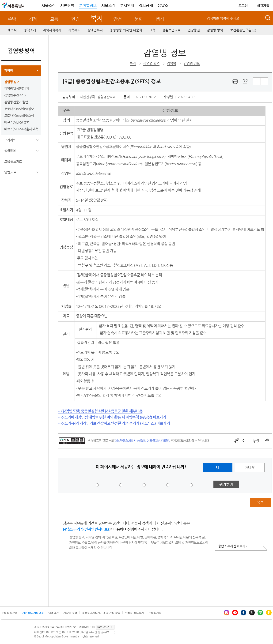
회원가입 (263, 6)
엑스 (252, 613)
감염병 (8, 71)
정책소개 (30, 30)
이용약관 (53, 613)
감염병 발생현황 (14, 88)
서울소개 (108, 6)
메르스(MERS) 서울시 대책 (21, 129)
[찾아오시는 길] (105, 627)
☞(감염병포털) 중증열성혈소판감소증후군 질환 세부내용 (100, 411)
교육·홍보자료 (13, 162)
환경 (75, 19)
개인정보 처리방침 (33, 613)
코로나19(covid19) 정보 (19, 109)
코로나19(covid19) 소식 (19, 116)
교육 (152, 30)
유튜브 (235, 613)
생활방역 (10, 151)
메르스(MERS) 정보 (17, 122)
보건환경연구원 (241, 30)
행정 (160, 19)
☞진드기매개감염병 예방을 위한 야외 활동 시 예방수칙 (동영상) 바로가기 (112, 417)
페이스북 (243, 613)
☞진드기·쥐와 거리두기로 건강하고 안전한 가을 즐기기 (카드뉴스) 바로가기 (114, 423)
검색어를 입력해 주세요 (223, 18)
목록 (260, 503)
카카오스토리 (269, 613)
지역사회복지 (52, 30)
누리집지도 (155, 613)
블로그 (260, 613)
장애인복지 (95, 30)
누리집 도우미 (9, 613)
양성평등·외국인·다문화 (126, 30)
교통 (54, 19)
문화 (139, 19)
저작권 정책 (70, 613)
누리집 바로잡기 (134, 613)
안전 (118, 19)
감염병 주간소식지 (16, 95)
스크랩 (246, 82)
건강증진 (194, 30)
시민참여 (67, 6)
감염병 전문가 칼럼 (16, 102)
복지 (97, 18)
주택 (12, 19)
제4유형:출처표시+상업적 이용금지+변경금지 (143, 441)
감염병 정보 (12, 82)
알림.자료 (10, 172)
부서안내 (127, 6)
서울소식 (49, 6)
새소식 (12, 30)
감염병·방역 (215, 30)
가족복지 (74, 30)
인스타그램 (227, 613)
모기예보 (10, 140)
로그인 (243, 6)
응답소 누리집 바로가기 (233, 546)
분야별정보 (88, 6)
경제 (33, 19)
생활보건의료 (171, 30)
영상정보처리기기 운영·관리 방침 (101, 613)
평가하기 (226, 484)
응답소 (163, 6)
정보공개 (146, 6)
